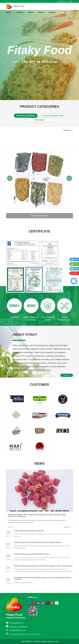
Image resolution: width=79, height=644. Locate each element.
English (70, 1)
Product (20, 12)
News (31, 12)
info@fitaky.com (62, 1)
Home (9, 12)
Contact (52, 12)
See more (67, 375)
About (41, 12)
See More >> (68, 130)
